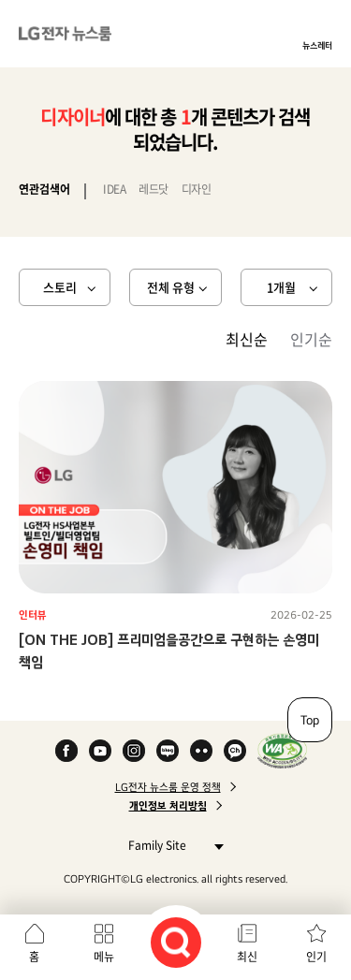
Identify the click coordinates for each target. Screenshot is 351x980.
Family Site (171, 845)
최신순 (247, 339)
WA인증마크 (282, 751)
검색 (176, 943)
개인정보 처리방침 (168, 806)
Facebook (66, 751)
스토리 (60, 287)
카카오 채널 (235, 751)
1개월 (281, 287)
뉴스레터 (317, 45)
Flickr (201, 751)
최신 (247, 957)
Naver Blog (168, 751)
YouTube (100, 751)
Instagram (134, 751)
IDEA (114, 189)
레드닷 (154, 189)
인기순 (311, 339)
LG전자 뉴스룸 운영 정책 (168, 787)
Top (310, 720)
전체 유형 (171, 287)
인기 (316, 957)
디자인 (197, 189)
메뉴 (104, 957)
